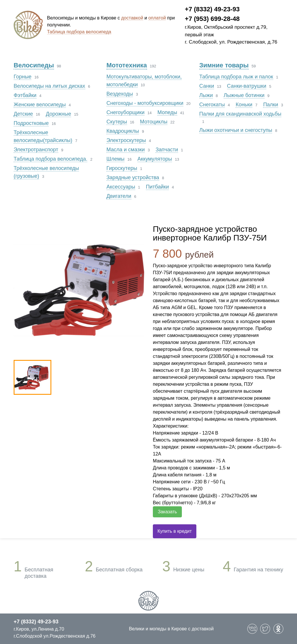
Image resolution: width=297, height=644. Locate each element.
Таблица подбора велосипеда (79, 32)
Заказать (167, 512)
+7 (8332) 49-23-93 (212, 9)
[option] (79, 290)
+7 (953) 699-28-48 (212, 19)
